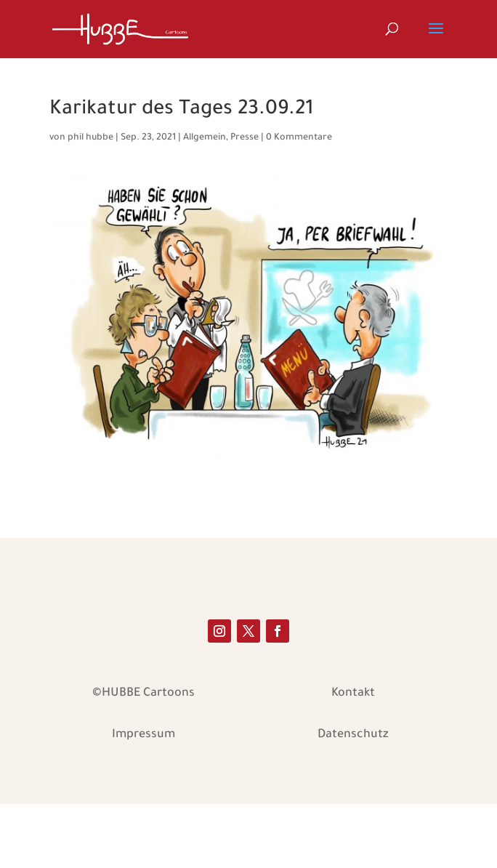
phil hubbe (90, 138)
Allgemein (205, 138)
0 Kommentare (299, 138)
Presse (245, 138)
